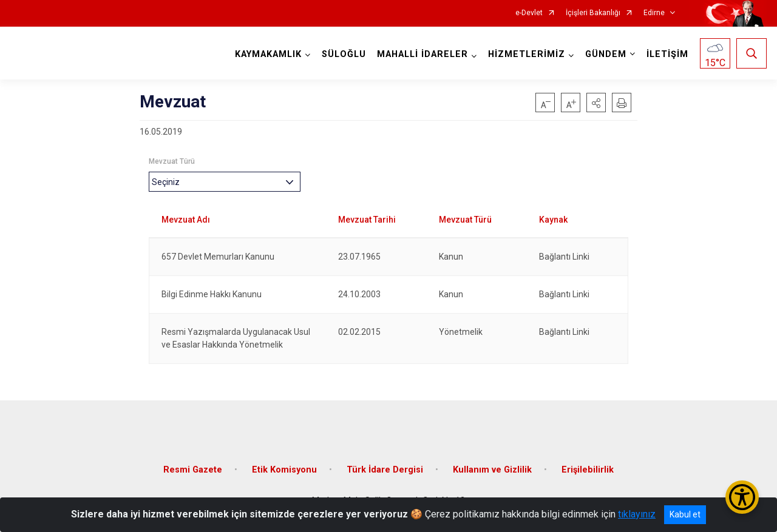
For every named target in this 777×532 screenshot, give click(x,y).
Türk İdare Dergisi (385, 469)
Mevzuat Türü (172, 161)
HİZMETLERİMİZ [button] (527, 54)
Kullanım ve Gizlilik (492, 469)
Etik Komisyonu (284, 469)
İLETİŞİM (667, 54)
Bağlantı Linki (564, 257)
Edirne (654, 13)
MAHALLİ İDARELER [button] (422, 54)
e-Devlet (529, 13)
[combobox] (225, 182)
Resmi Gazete (193, 469)
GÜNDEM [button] (606, 54)
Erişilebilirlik (588, 469)
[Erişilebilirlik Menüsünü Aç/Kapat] (742, 497)
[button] (596, 103)
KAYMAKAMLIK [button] (268, 54)
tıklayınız (637, 514)
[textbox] (169, 182)
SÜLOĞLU (344, 54)
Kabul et (685, 514)
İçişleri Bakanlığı (593, 13)
